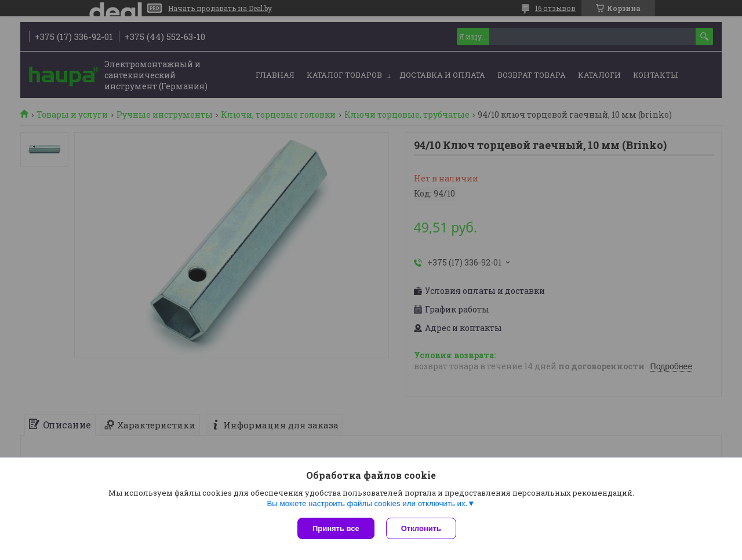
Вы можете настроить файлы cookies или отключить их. (367, 503)
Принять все (336, 528)
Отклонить (421, 528)
